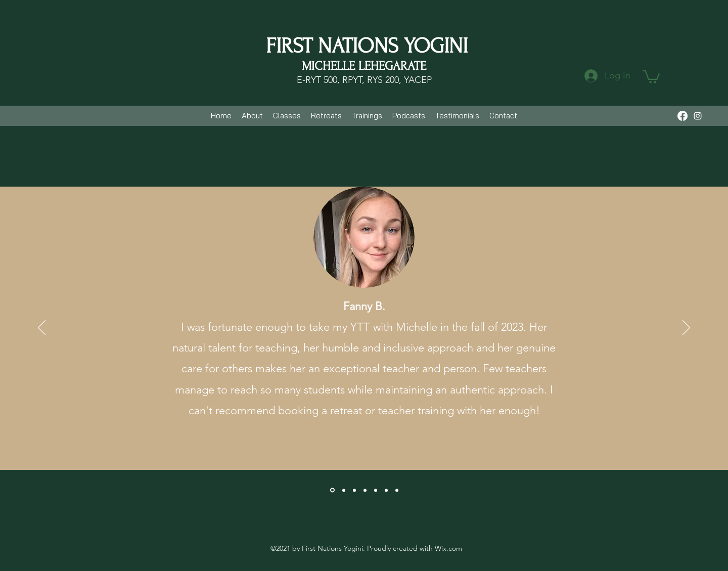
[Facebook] (682, 116)
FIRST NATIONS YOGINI (367, 46)
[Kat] (344, 490)
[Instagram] (698, 116)
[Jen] (397, 490)
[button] (651, 76)
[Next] (686, 328)
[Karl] (365, 490)
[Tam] (376, 490)
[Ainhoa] (354, 490)
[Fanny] (332, 490)
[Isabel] (386, 490)
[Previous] (42, 328)
